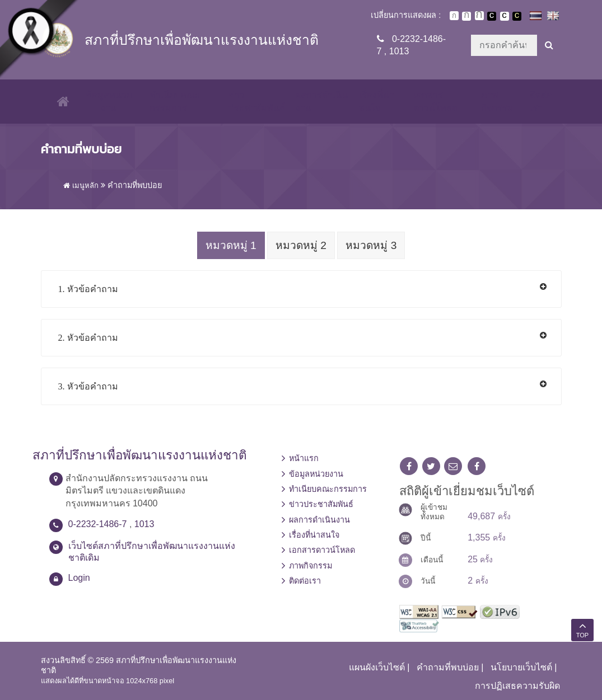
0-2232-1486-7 (98, 523)
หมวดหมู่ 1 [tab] (229, 245)
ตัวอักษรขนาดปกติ (454, 16)
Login (79, 577)
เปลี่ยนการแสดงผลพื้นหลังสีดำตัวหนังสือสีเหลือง (517, 16)
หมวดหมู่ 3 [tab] (373, 245)
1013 (399, 51)
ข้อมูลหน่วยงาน (106, 101)
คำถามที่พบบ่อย (448, 667)
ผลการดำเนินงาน (321, 101)
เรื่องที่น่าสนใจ (375, 101)
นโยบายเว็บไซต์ (521, 667)
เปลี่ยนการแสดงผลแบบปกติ (505, 16)
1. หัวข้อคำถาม (88, 288)
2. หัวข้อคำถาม (88, 337)
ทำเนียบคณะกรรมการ (172, 101)
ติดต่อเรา (541, 101)
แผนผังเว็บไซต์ (377, 667)
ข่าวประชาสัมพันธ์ (255, 101)
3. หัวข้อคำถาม (88, 386)
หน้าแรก (304, 458)
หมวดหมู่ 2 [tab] (301, 245)
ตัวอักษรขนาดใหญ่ (479, 16)
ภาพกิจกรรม (497, 101)
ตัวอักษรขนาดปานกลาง (466, 16)
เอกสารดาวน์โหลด (434, 101)
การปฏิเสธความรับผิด (517, 685)
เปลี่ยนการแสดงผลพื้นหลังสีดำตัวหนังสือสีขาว (492, 16)
